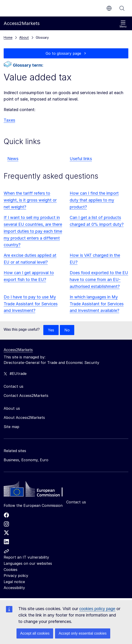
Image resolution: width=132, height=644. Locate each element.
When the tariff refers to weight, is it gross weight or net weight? (30, 200)
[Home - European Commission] (37, 490)
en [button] (109, 8)
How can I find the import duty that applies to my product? (94, 200)
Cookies (11, 570)
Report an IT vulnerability (26, 557)
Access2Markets (18, 350)
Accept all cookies (35, 633)
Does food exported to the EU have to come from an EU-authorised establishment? (99, 280)
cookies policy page (97, 609)
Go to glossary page (63, 53)
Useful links (81, 159)
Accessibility (14, 588)
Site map (11, 427)
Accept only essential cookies (83, 633)
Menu (123, 24)
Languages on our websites (28, 563)
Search (122, 8)
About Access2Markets (24, 418)
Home (8, 37)
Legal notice (14, 582)
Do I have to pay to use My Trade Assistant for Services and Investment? (31, 304)
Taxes (9, 120)
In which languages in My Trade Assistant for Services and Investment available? (97, 304)
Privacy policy (16, 576)
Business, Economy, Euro (26, 460)
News (13, 159)
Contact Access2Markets (26, 396)
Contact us (76, 502)
